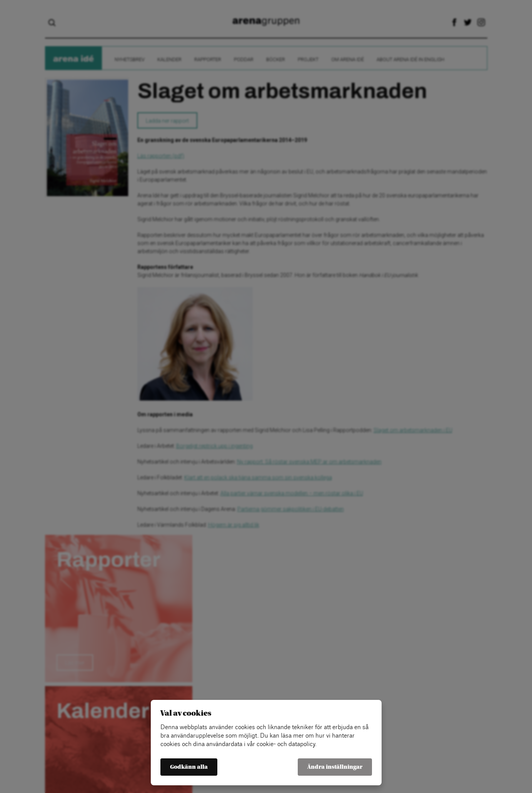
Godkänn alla (189, 767)
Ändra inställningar (335, 767)
